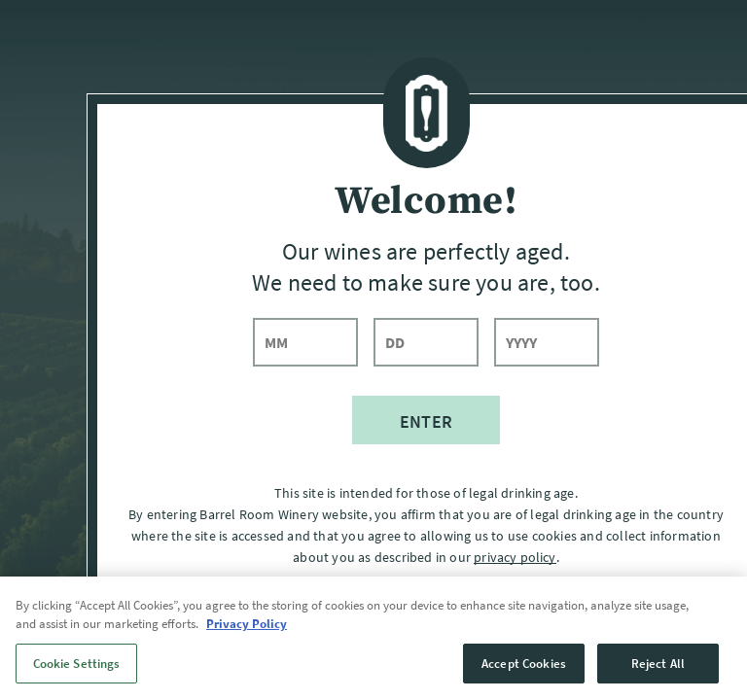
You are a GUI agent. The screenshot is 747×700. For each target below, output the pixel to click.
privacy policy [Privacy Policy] (515, 557)
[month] (305, 342)
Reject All (658, 678)
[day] (426, 342)
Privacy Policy (247, 639)
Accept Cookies (524, 678)
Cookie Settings (77, 678)
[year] (547, 342)
